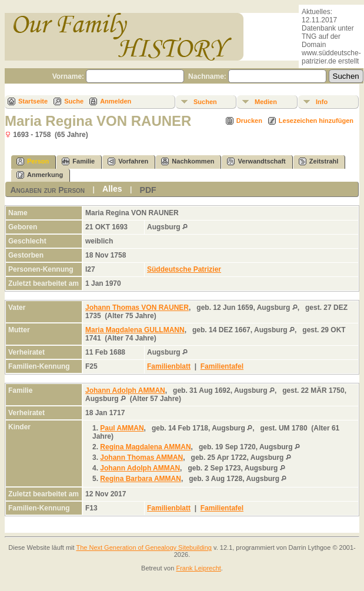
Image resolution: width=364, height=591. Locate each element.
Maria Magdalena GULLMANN (135, 330)
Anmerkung (40, 175)
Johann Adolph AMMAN (125, 390)
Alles (112, 189)
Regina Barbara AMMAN (141, 479)
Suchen (205, 102)
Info (322, 102)
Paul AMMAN (122, 428)
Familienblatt (169, 366)
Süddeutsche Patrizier (184, 269)
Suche (74, 101)
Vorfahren (128, 161)
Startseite (33, 101)
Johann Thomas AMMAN (141, 458)
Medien (266, 102)
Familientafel (222, 366)
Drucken (249, 121)
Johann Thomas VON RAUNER (137, 308)
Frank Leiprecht (198, 568)
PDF (148, 190)
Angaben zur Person (47, 190)
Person (33, 161)
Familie (78, 161)
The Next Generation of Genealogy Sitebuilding (144, 547)
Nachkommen (188, 161)
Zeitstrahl (319, 161)
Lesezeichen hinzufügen (316, 121)
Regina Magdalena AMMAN (145, 447)
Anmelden (116, 101)
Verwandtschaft (256, 161)
